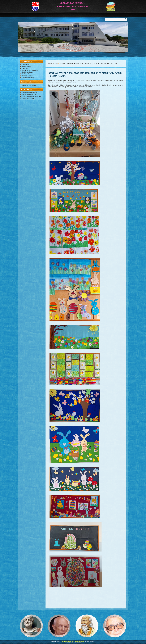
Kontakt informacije (28, 78)
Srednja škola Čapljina (29, 95)
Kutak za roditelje (27, 76)
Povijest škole (26, 66)
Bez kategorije (53, 64)
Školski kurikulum (27, 72)
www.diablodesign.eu (76, 643)
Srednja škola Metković (29, 93)
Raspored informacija (29, 85)
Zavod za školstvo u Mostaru (31, 96)
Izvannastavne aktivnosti (30, 70)
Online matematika (28, 98)
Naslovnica (25, 65)
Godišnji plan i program (29, 74)
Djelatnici (25, 68)
